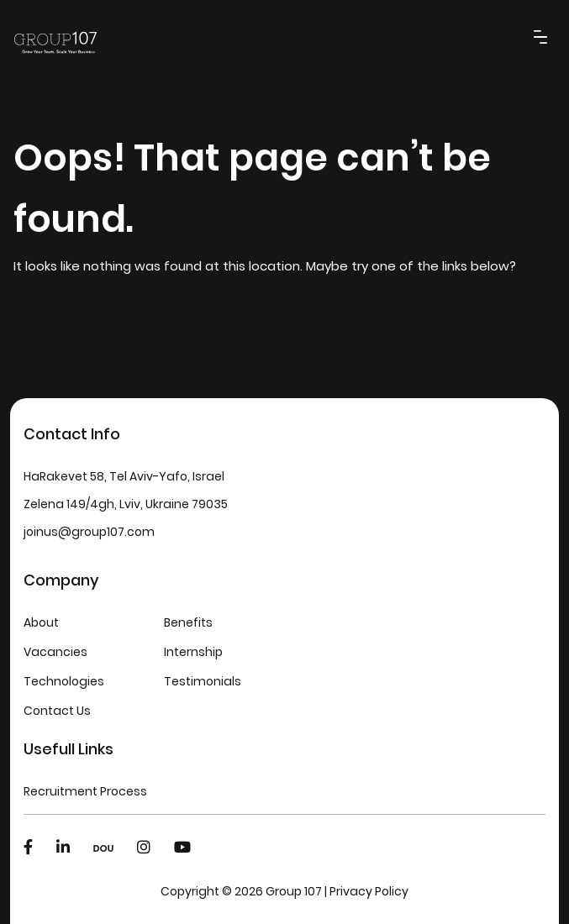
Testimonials (203, 681)
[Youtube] (182, 847)
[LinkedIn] (63, 847)
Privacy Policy (369, 891)
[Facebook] (28, 847)
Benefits (188, 622)
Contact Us (57, 711)
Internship (193, 652)
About (41, 622)
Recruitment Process (85, 791)
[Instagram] (144, 847)
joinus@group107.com (89, 532)
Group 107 (294, 891)
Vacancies (55, 652)
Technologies (64, 681)
